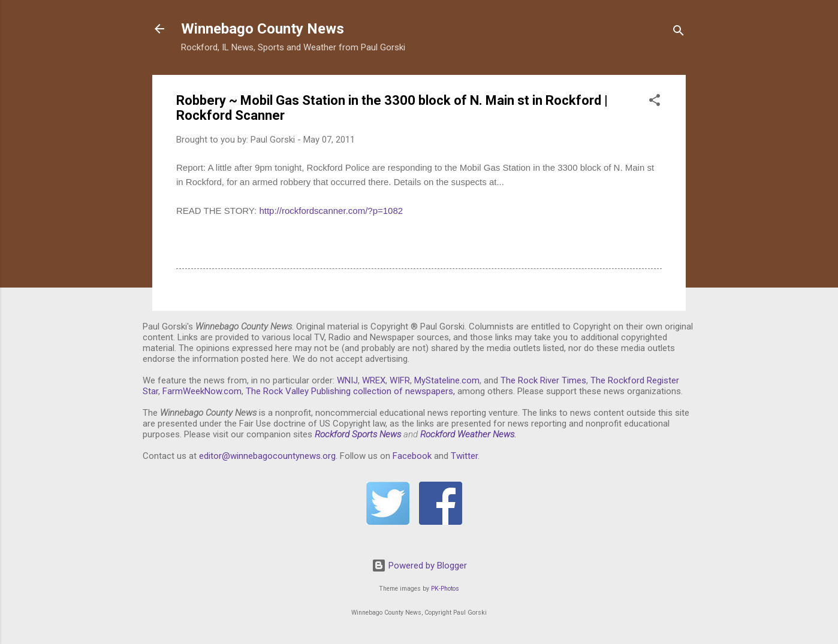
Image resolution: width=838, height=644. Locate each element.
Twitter (464, 456)
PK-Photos (445, 589)
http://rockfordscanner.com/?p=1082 (331, 211)
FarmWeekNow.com (202, 391)
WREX (374, 380)
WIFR (400, 380)
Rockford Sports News (358, 434)
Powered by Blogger (419, 566)
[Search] (679, 33)
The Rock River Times (543, 380)
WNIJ (347, 380)
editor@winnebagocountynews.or (265, 456)
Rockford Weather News (467, 434)
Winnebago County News (263, 29)
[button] (655, 102)
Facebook (412, 456)
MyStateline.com (447, 380)
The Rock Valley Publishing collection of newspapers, (350, 391)
